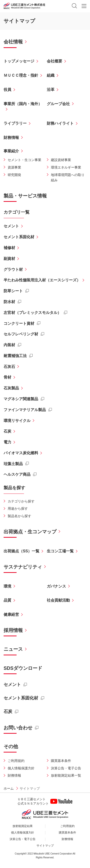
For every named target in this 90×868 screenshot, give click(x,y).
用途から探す (18, 509)
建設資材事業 (61, 160)
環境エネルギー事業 (66, 167)
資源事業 (14, 167)
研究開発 (14, 175)
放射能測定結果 (23, 826)
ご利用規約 (16, 761)
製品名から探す (19, 516)
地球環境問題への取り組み (68, 177)
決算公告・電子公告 (66, 768)
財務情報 (14, 775)
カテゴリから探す (21, 501)
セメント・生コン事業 (24, 160)
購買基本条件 (61, 761)
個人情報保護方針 (21, 768)
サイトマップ (45, 846)
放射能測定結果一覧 (66, 775)
